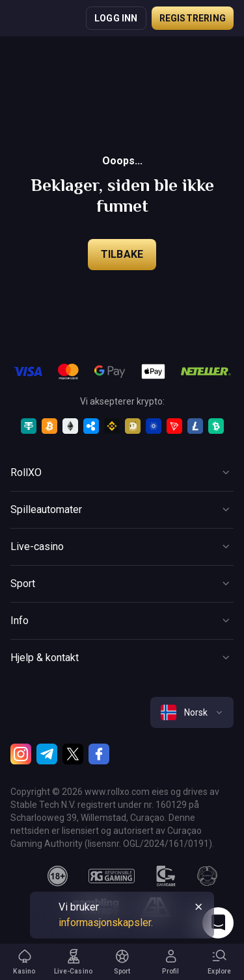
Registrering (193, 18)
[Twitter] (73, 754)
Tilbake (122, 254)
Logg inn (116, 18)
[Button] (122, 473)
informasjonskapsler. (106, 923)
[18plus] (58, 876)
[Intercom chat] (218, 923)
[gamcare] (166, 876)
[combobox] (192, 712)
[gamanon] (208, 876)
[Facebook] (99, 754)
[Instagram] (21, 754)
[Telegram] (47, 754)
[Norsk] (192, 712)
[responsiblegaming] (112, 876)
